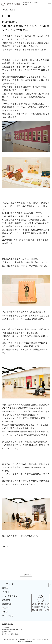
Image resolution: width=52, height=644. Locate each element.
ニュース (6, 608)
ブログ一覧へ (26, 575)
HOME (5, 10)
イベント (6, 592)
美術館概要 (7, 604)
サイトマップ (8, 616)
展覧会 (5, 588)
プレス (5, 612)
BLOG (46, 629)
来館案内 (6, 600)
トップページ (8, 584)
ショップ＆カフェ (10, 596)
